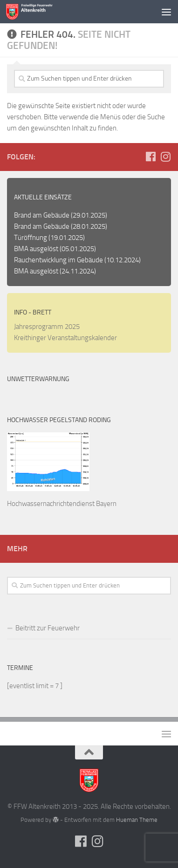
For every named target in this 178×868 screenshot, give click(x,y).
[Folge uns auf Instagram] (165, 157)
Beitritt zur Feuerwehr (48, 628)
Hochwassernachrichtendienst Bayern (62, 504)
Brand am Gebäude (42, 215)
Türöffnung (31, 238)
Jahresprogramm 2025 (47, 327)
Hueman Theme (137, 820)
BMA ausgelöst (36, 249)
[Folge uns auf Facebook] (151, 157)
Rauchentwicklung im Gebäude (58, 260)
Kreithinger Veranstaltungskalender (65, 338)
